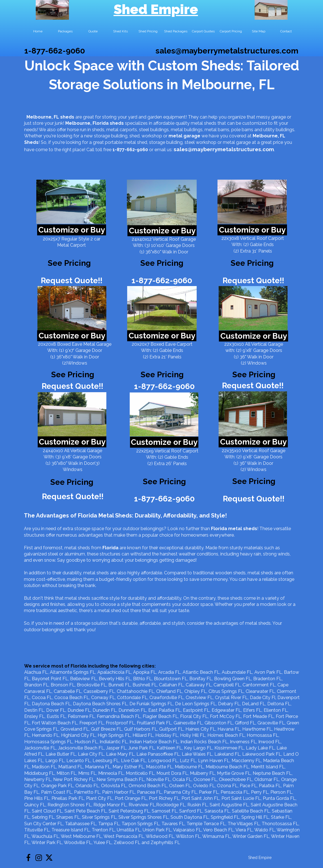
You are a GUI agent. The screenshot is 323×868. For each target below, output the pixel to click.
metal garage (184, 136)
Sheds (31, 142)
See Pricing (252, 263)
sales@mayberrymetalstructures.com (227, 51)
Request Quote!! (72, 281)
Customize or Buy (72, 230)
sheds (117, 123)
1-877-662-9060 (55, 51)
